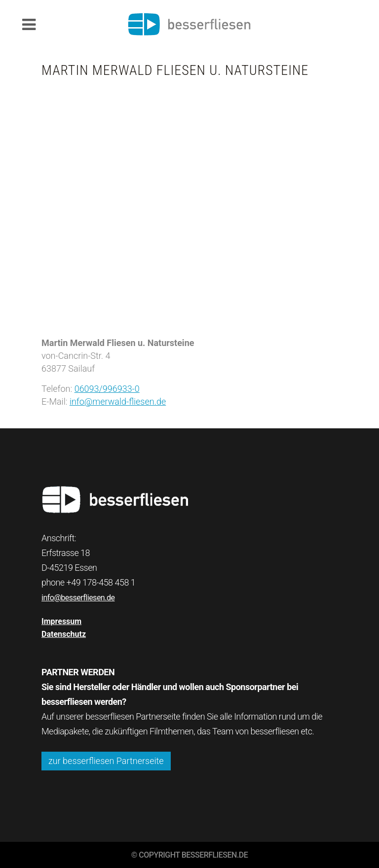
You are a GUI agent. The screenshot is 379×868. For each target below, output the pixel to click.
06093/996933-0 (107, 389)
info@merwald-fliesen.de (118, 401)
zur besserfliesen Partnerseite (106, 761)
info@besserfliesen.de (78, 598)
